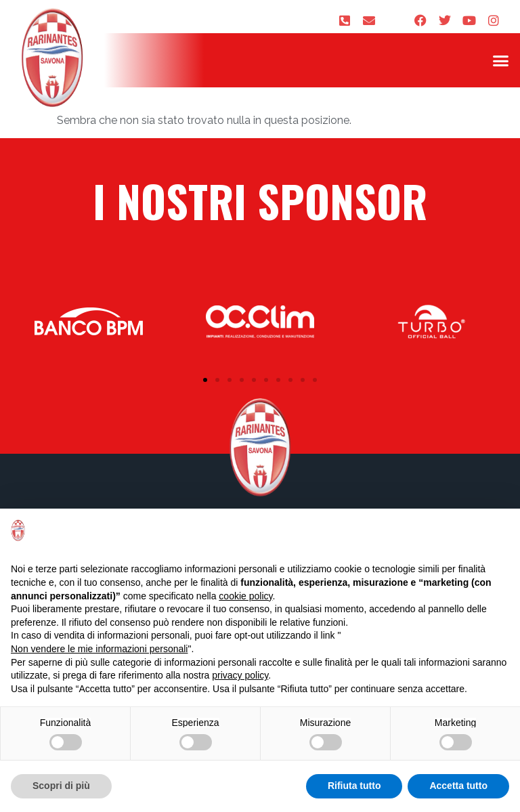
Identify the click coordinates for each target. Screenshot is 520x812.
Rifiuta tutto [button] (354, 786)
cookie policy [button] (245, 596)
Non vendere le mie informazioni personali (99, 649)
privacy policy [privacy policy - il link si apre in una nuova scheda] (240, 675)
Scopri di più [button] (61, 786)
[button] (500, 60)
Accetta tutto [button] (458, 786)
